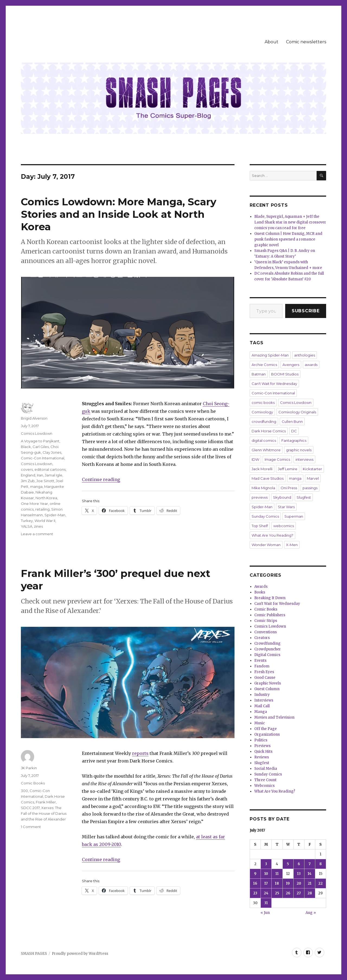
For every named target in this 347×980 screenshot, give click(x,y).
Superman (294, 516)
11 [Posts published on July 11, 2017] (277, 874)
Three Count (265, 780)
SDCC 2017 (30, 808)
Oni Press (289, 488)
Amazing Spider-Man (270, 355)
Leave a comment (37, 534)
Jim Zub (28, 481)
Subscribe (306, 311)
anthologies (305, 355)
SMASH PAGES (34, 954)
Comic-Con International (43, 458)
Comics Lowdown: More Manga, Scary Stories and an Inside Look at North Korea (119, 214)
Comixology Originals (297, 412)
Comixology (262, 412)
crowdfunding (264, 421)
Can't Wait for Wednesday (274, 384)
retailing (42, 509)
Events (260, 661)
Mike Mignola (263, 488)
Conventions (266, 632)
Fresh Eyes (264, 672)
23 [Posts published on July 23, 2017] (255, 893)
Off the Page (266, 729)
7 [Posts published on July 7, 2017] (310, 864)
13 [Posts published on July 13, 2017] (299, 874)
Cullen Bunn (292, 421)
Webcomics (264, 786)
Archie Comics (264, 365)
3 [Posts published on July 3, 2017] (266, 864)
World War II (45, 521)
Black (26, 447)
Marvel (313, 478)
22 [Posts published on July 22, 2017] (320, 883)
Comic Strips (266, 621)
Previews (262, 746)
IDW (255, 459)
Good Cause (265, 678)
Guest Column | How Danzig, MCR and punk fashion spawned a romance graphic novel (288, 239)
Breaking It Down (270, 598)
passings (310, 488)
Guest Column (267, 689)
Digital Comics (267, 655)
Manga (261, 712)
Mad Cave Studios (268, 478)
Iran (40, 475)
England (28, 475)
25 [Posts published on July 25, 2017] (277, 893)
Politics (261, 740)
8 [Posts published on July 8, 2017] (321, 864)
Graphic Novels (268, 683)
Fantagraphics (294, 440)
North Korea (46, 498)
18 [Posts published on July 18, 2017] (277, 883)
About (272, 42)
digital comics (264, 440)
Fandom (262, 666)
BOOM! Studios (285, 374)
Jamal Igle (54, 475)
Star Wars (286, 507)
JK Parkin (29, 768)
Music (260, 723)
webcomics (284, 526)
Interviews (264, 700)
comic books (263, 403)
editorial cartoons (50, 469)
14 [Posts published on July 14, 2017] (310, 874)
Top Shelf (260, 526)
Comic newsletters (306, 42)
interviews (304, 459)
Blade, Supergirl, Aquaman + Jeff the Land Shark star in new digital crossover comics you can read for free (290, 222)
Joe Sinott (45, 481)
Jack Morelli (262, 469)
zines (38, 526)
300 (24, 791)
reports (140, 753)
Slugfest (304, 497)
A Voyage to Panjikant (40, 441)
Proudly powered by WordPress (80, 954)
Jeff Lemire (288, 469)
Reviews (262, 757)
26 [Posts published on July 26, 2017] (288, 893)
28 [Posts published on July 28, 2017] (310, 893)
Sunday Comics (265, 516)
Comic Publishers (270, 615)
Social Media (266, 769)
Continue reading (101, 479)
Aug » (311, 913)
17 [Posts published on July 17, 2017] (266, 883)
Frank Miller (46, 802)
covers (27, 469)
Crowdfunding (267, 643)
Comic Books (33, 783)
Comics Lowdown (37, 433)
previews (260, 497)
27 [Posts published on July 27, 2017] (299, 893)
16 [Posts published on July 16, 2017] (255, 883)
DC (294, 431)
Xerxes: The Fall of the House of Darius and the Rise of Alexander (44, 813)
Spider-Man (55, 515)
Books (260, 592)
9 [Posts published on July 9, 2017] (255, 874)
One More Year (34, 504)
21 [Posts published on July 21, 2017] (310, 883)
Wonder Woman (266, 545)
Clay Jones (52, 452)
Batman (259, 374)
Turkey (27, 521)
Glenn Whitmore (266, 450)
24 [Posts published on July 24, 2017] (266, 893)
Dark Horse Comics (269, 431)
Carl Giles (41, 447)
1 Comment (31, 827)
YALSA (27, 526)
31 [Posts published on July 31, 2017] (266, 903)
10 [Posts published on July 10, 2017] (266, 874)
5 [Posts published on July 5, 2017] (288, 864)
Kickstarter (312, 469)
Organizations (267, 734)
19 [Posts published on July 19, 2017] (288, 883)
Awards (261, 587)
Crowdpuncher (268, 649)
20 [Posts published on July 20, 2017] (299, 883)
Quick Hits (263, 752)
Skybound (282, 497)
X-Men (292, 545)
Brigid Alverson (34, 418)
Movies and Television (274, 717)
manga (36, 486)
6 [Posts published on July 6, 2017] (299, 864)
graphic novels (299, 450)
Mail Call (262, 706)
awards (311, 365)
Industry (262, 695)
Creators (262, 638)
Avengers (291, 365)
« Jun (265, 913)
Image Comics (277, 459)
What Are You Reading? (272, 535)
